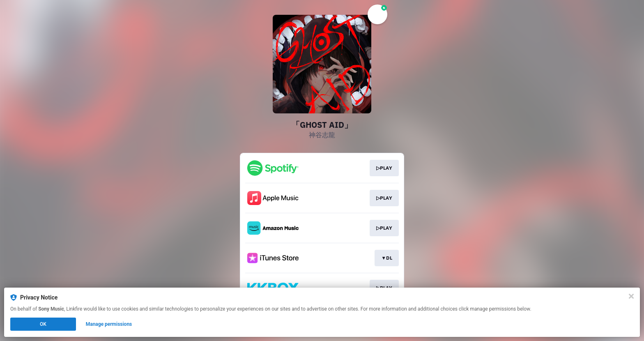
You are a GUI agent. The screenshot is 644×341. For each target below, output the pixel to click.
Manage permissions (109, 324)
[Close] (631, 296)
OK (43, 324)
